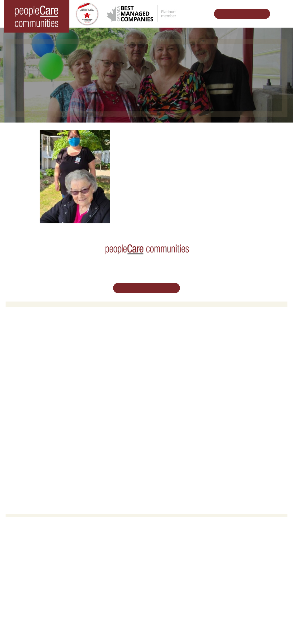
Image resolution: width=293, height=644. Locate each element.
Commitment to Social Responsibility (185, 436)
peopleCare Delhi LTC (31, 383)
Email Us (146, 583)
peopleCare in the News (173, 429)
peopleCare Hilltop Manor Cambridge (45, 351)
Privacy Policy (199, 629)
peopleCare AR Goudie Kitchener (41, 343)
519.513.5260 (146, 569)
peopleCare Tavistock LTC (35, 367)
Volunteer (19, 420)
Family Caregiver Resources (177, 359)
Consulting (161, 444)
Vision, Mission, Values (173, 412)
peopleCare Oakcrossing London (41, 359)
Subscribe (160, 460)
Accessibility (163, 452)
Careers (18, 412)
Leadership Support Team (175, 420)
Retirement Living (169, 335)
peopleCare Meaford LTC (34, 375)
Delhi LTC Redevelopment (175, 367)
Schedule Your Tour (239, 14)
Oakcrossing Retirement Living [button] (180, 343)
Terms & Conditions (164, 629)
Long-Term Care (26, 335)
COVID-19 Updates (169, 351)
